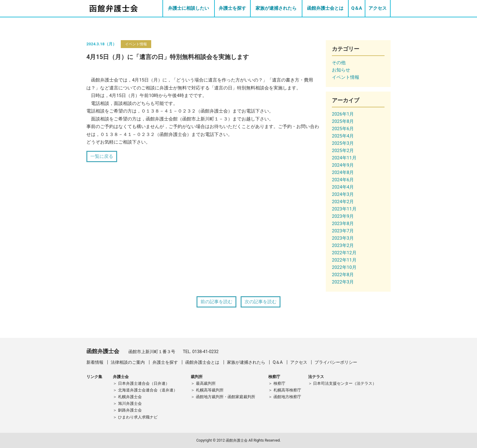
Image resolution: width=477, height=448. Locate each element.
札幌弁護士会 (130, 397)
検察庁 (279, 383)
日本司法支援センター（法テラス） (345, 383)
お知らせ (341, 70)
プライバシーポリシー (336, 362)
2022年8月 (343, 275)
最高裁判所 (206, 383)
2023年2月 (343, 245)
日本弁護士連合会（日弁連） (144, 383)
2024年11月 (344, 158)
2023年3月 (343, 238)
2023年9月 (343, 216)
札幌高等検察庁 (287, 390)
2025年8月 (343, 121)
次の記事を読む (261, 302)
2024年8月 (343, 172)
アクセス (378, 8)
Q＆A (357, 8)
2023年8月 (343, 224)
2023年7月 (343, 231)
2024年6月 (343, 180)
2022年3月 (343, 282)
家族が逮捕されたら (276, 8)
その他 (339, 63)
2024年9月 (343, 165)
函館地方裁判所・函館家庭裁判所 (226, 397)
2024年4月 (343, 187)
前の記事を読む (216, 302)
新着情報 (95, 362)
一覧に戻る (102, 156)
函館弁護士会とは (325, 8)
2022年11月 (344, 260)
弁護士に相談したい (188, 8)
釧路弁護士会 (130, 410)
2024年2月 (343, 202)
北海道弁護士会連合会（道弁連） (148, 390)
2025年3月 (343, 143)
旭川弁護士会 (130, 403)
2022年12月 (344, 253)
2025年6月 (343, 129)
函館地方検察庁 (287, 397)
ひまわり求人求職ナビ (138, 417)
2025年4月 (343, 136)
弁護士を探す (232, 8)
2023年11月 (344, 209)
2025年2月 (343, 151)
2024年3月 (343, 194)
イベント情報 (136, 44)
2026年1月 (343, 114)
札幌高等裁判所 (210, 390)
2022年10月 (344, 267)
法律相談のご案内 (128, 362)
